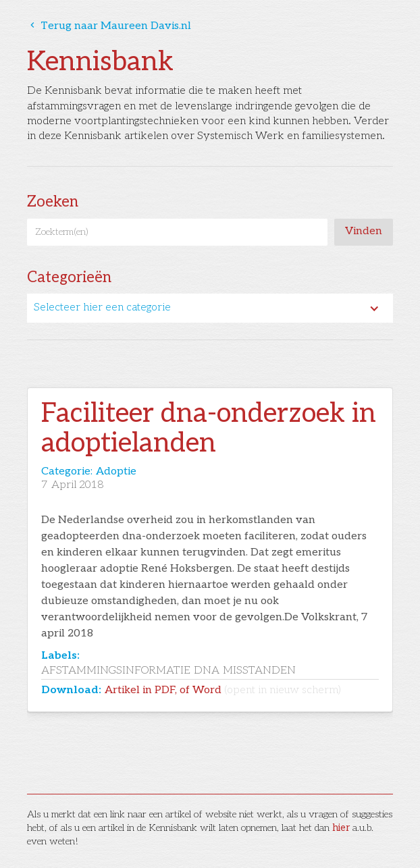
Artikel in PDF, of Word (223, 690)
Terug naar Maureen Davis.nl (109, 26)
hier (341, 828)
